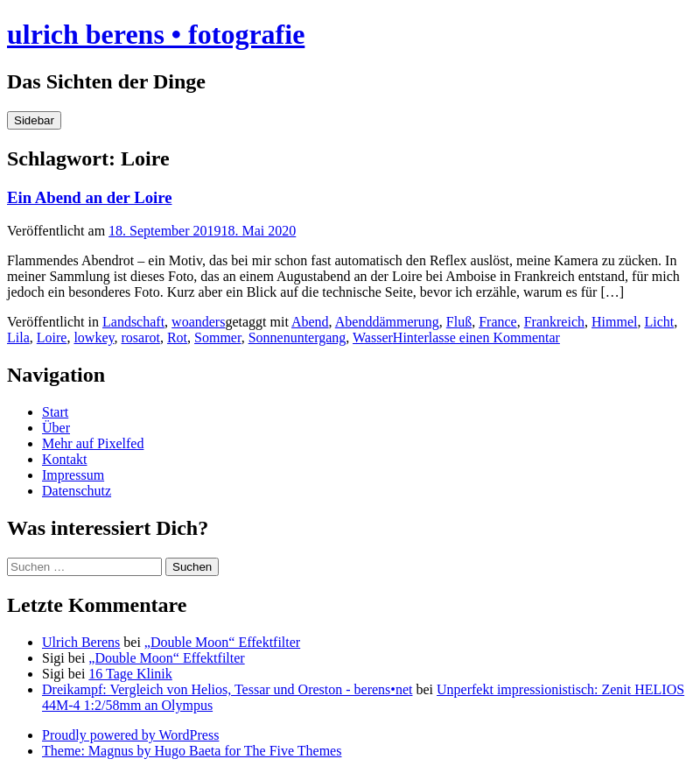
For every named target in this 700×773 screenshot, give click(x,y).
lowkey (94, 337)
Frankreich (554, 322)
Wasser (373, 337)
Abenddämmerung (387, 322)
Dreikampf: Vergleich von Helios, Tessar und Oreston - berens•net (227, 689)
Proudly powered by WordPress (130, 735)
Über (56, 428)
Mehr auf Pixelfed (93, 443)
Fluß (459, 322)
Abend (310, 322)
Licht (659, 322)
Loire (52, 337)
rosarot (140, 337)
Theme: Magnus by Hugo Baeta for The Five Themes (192, 751)
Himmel (614, 322)
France (498, 322)
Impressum (73, 475)
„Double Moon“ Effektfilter (222, 642)
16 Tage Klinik (130, 674)
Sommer (218, 337)
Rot (177, 337)
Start (55, 412)
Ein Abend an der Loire (89, 197)
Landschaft (133, 322)
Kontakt (65, 459)
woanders (198, 322)
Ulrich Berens (81, 642)
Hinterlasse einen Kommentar (476, 337)
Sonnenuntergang (297, 337)
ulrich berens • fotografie (156, 34)
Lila (18, 337)
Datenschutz (77, 491)
